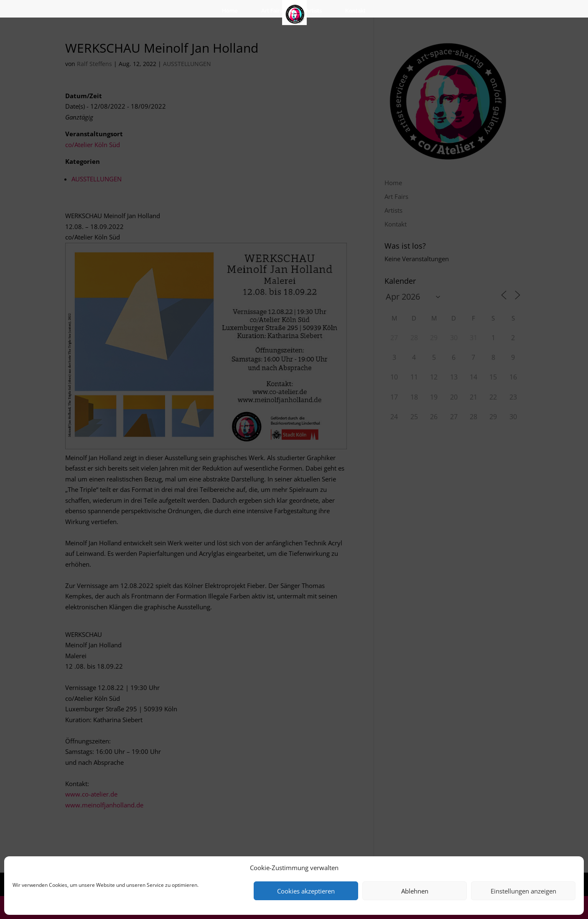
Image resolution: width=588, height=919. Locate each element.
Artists (314, 11)
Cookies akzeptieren (306, 891)
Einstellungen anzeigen (523, 891)
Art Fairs (272, 11)
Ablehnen (415, 891)
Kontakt (355, 11)
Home (230, 11)
